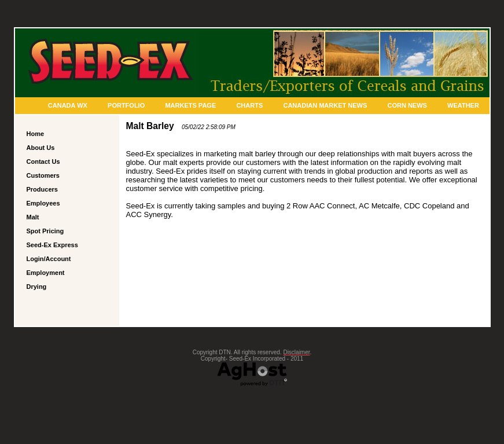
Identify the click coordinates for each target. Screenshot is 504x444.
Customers (43, 175)
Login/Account (49, 259)
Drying (37, 287)
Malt (33, 217)
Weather (463, 105)
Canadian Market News (325, 105)
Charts (249, 105)
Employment (46, 273)
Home (36, 134)
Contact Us (43, 162)
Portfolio (126, 105)
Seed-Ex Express (52, 245)
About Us (41, 148)
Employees (43, 203)
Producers (42, 189)
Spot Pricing (45, 231)
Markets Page (190, 105)
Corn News (407, 105)
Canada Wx (68, 105)
